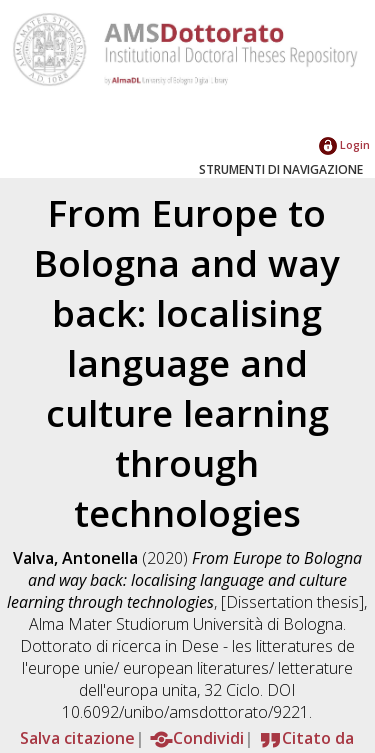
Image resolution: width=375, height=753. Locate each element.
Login (344, 144)
